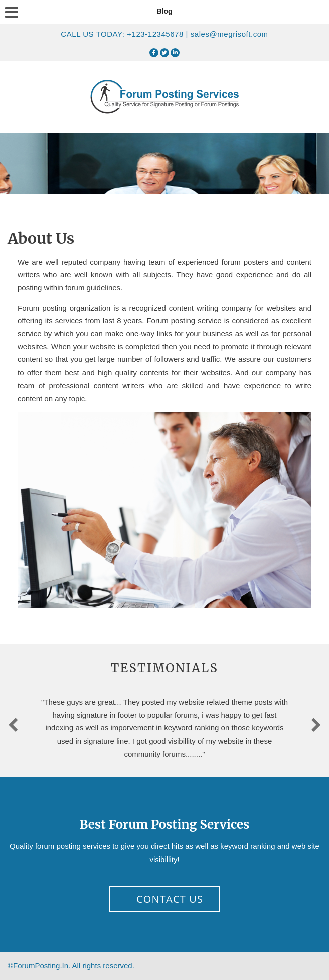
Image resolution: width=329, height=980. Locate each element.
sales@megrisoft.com (229, 34)
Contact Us (170, 899)
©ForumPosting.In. (71, 966)
